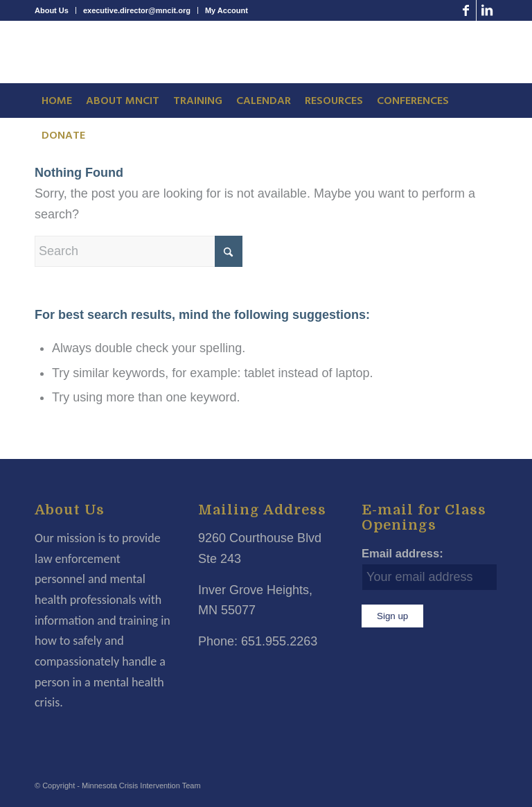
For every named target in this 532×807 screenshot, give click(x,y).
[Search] (139, 251)
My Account (227, 10)
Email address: (402, 554)
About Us (52, 10)
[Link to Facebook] (466, 10)
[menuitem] (55, 10)
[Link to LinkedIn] (487, 10)
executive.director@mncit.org (137, 10)
